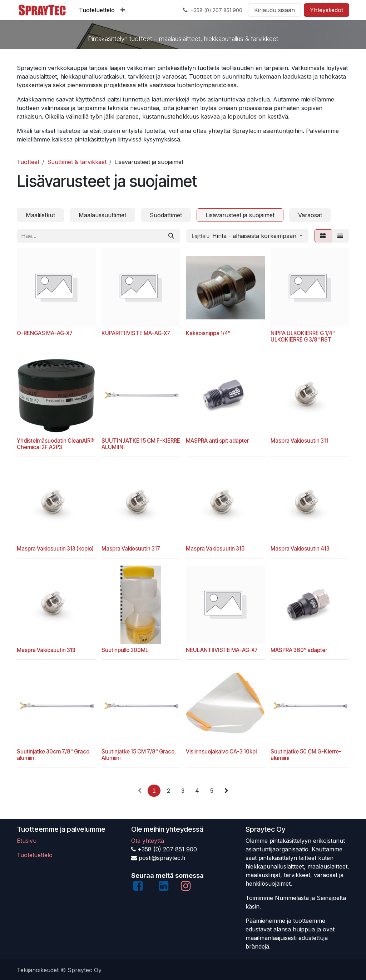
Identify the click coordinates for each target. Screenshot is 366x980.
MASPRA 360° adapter (299, 650)
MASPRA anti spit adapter (217, 441)
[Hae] (171, 236)
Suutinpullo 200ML (125, 650)
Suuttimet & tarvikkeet (77, 162)
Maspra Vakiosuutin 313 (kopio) (55, 549)
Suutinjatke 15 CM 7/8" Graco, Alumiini (139, 754)
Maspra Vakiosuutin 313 (46, 650)
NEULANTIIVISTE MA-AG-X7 (222, 650)
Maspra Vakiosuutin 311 (299, 441)
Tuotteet (28, 162)
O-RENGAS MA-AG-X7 (45, 333)
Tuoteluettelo (35, 855)
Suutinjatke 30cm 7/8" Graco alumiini (53, 754)
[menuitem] (97, 10)
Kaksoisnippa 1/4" (208, 333)
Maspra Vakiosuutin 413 (300, 549)
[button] (247, 236)
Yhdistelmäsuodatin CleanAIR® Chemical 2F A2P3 (56, 444)
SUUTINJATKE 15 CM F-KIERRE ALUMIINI (141, 444)
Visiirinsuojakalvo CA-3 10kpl (221, 751)
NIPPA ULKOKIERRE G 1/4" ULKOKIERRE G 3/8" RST (303, 336)
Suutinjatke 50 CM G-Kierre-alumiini (306, 754)
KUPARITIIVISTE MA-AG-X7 (136, 333)
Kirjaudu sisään (274, 10)
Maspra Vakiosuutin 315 (215, 549)
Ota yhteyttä (148, 841)
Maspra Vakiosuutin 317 (131, 549)
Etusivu (27, 841)
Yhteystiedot (327, 10)
